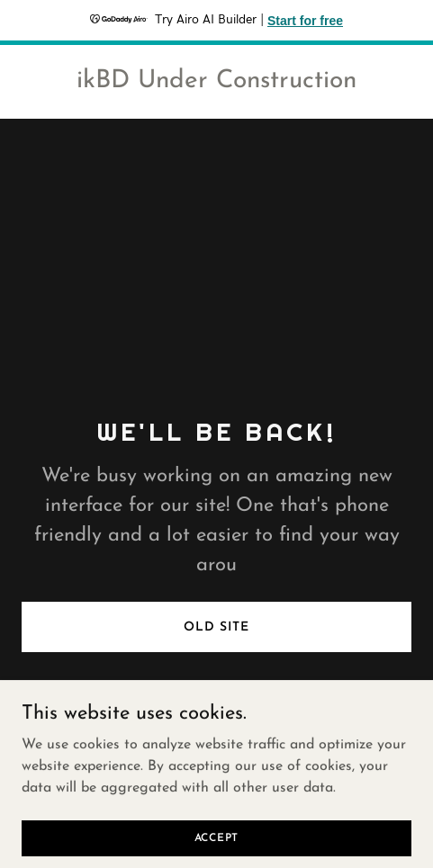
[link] (216, 84)
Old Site (216, 627)
